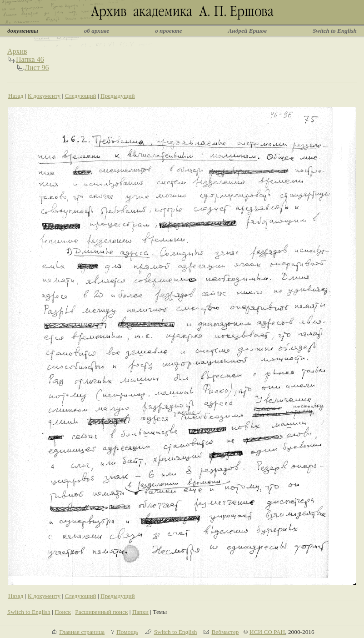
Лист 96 (37, 68)
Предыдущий (118, 96)
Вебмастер (225, 632)
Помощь (127, 632)
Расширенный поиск (101, 612)
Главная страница (82, 632)
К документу (44, 96)
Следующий (80, 96)
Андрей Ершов (247, 31)
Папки (140, 612)
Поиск (63, 612)
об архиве (97, 31)
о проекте (168, 31)
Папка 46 (30, 59)
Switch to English (335, 31)
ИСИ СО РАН (267, 632)
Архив (17, 51)
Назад (16, 96)
